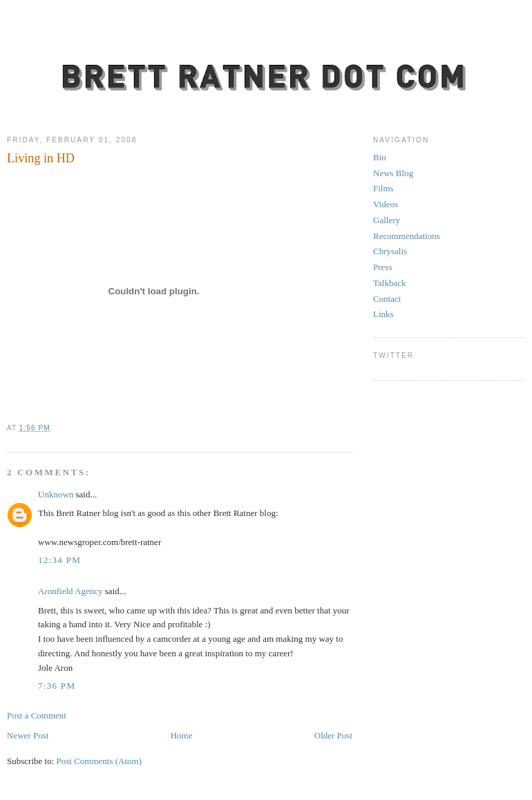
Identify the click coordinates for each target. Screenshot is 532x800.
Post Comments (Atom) (99, 761)
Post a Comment (37, 715)
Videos (386, 204)
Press (382, 267)
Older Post (333, 735)
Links (383, 314)
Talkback (389, 283)
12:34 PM (59, 560)
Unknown (56, 494)
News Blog (393, 173)
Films (383, 188)
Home (182, 735)
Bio (380, 157)
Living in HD (41, 158)
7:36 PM (57, 686)
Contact (387, 299)
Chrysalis (390, 251)
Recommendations (407, 236)
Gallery (387, 220)
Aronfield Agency (70, 591)
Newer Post (28, 735)
